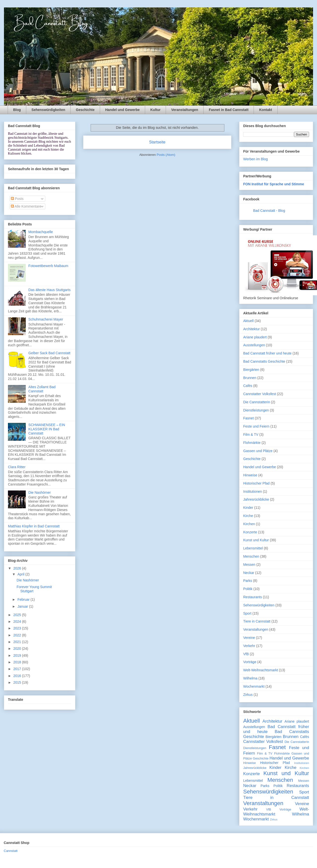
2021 (18, 642)
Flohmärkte (252, 443)
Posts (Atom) (166, 155)
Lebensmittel (253, 548)
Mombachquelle (41, 232)
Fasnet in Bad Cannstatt (229, 110)
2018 (18, 662)
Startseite (157, 142)
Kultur (155, 110)
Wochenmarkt (254, 686)
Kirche (248, 516)
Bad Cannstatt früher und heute (267, 353)
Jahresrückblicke (256, 499)
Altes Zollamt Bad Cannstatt (42, 389)
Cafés (248, 386)
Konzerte (250, 532)
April (21, 574)
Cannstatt (11, 851)
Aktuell (248, 321)
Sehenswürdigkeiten (48, 110)
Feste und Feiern (256, 426)
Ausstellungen (254, 345)
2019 (18, 655)
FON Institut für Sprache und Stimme (274, 184)
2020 (18, 649)
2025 (18, 615)
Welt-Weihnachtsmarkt (261, 670)
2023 (18, 628)
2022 (18, 635)
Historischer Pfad (256, 483)
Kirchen (249, 524)
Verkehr (249, 646)
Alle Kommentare (26, 206)
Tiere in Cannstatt (257, 621)
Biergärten (251, 370)
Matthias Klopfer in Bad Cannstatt (34, 526)
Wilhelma (250, 678)
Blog (17, 110)
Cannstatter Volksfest (260, 394)
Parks (248, 581)
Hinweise (250, 475)
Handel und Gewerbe (122, 110)
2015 (18, 682)
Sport (247, 613)
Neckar (249, 573)
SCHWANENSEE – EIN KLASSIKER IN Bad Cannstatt (47, 429)
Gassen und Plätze (258, 451)
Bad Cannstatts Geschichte (264, 361)
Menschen (251, 556)
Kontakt (265, 110)
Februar (24, 599)
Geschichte (85, 110)
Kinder (248, 508)
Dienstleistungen (256, 410)
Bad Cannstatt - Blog (269, 211)
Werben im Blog (255, 159)
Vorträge (250, 662)
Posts (17, 199)
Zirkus (248, 695)
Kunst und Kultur (256, 540)
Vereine (249, 638)
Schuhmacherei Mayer (46, 319)
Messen (249, 565)
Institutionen (253, 491)
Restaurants (252, 597)
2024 (18, 622)
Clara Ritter (17, 467)
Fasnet (249, 418)
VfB (246, 654)
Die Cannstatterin (257, 402)
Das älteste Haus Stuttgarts (50, 290)
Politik (248, 589)
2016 (18, 676)
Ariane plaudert (255, 337)
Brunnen (250, 378)
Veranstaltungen (185, 110)
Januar (23, 606)
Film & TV (251, 434)
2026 (18, 568)
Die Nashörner (40, 492)
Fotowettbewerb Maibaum (48, 266)
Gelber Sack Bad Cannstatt (50, 353)
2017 (18, 669)
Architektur (251, 329)
